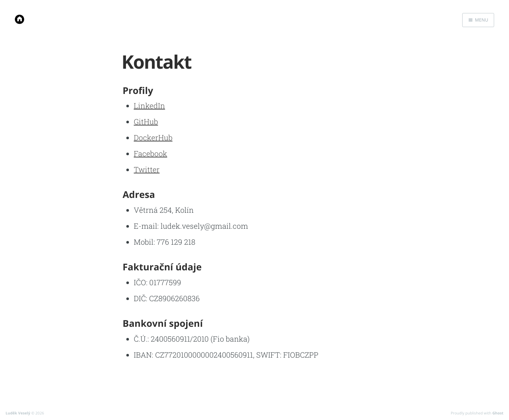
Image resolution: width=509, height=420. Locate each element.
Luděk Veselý (18, 413)
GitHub (146, 122)
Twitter (147, 170)
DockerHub (153, 138)
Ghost (498, 413)
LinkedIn (149, 106)
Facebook (150, 154)
